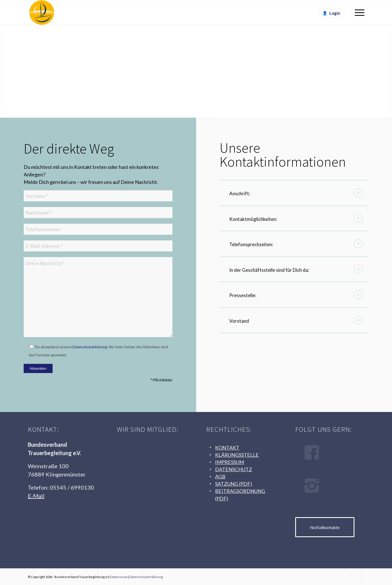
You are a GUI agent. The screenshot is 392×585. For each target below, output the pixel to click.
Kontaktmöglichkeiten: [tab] (296, 218)
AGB (220, 477)
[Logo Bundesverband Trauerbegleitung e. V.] (42, 13)
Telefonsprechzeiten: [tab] (296, 244)
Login (335, 13)
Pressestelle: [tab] (296, 295)
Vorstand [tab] (296, 320)
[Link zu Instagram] (360, 576)
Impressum (120, 577)
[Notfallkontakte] (325, 527)
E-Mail (36, 496)
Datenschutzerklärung (89, 347)
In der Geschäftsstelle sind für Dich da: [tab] (296, 269)
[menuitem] (358, 13)
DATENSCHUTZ (234, 469)
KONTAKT (227, 448)
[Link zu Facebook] (352, 576)
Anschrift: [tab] (296, 193)
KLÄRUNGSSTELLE (237, 455)
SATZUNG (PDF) (234, 484)
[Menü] (358, 13)
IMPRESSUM (230, 462)
